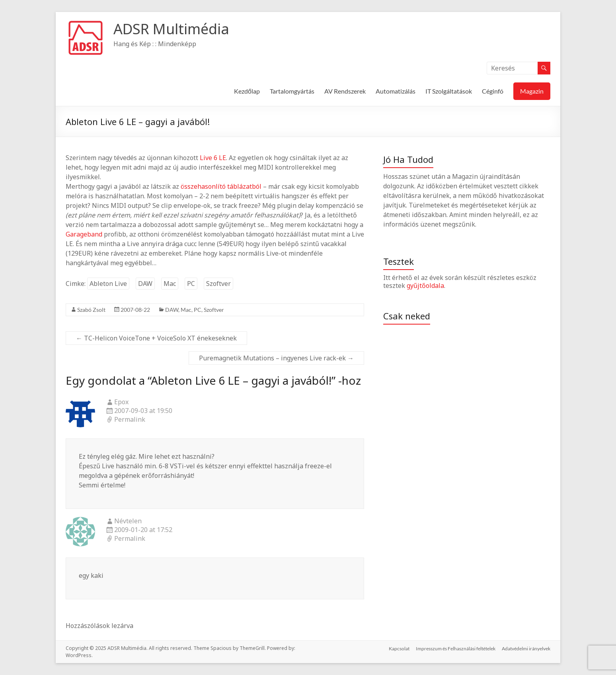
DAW (145, 284)
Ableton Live (108, 284)
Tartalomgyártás (292, 91)
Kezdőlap (247, 91)
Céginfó (493, 91)
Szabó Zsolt (91, 310)
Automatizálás (396, 91)
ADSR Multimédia (171, 29)
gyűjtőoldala (425, 286)
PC (191, 284)
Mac (170, 284)
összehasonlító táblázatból (221, 186)
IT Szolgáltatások (449, 91)
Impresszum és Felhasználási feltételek (456, 648)
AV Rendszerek (345, 91)
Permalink (130, 420)
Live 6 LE (213, 158)
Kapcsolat (399, 648)
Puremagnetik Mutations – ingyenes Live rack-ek (276, 358)
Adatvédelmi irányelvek (526, 648)
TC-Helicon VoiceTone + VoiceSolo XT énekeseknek (156, 338)
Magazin (532, 91)
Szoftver (218, 284)
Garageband (84, 234)
